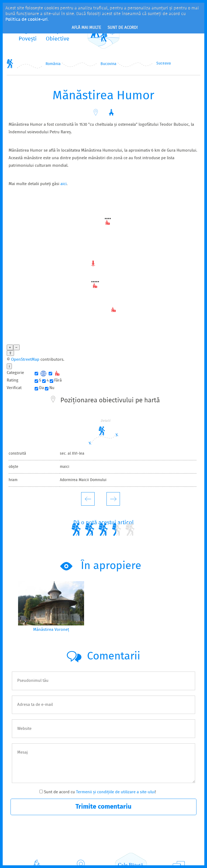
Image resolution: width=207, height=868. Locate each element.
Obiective (81, 852)
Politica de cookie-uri (27, 20)
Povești (37, 852)
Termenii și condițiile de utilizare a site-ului (115, 768)
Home (10, 63)
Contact (179, 852)
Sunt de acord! (123, 28)
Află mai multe (86, 28)
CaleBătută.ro (131, 847)
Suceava (164, 63)
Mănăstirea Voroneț (51, 605)
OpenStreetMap (25, 335)
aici (63, 184)
